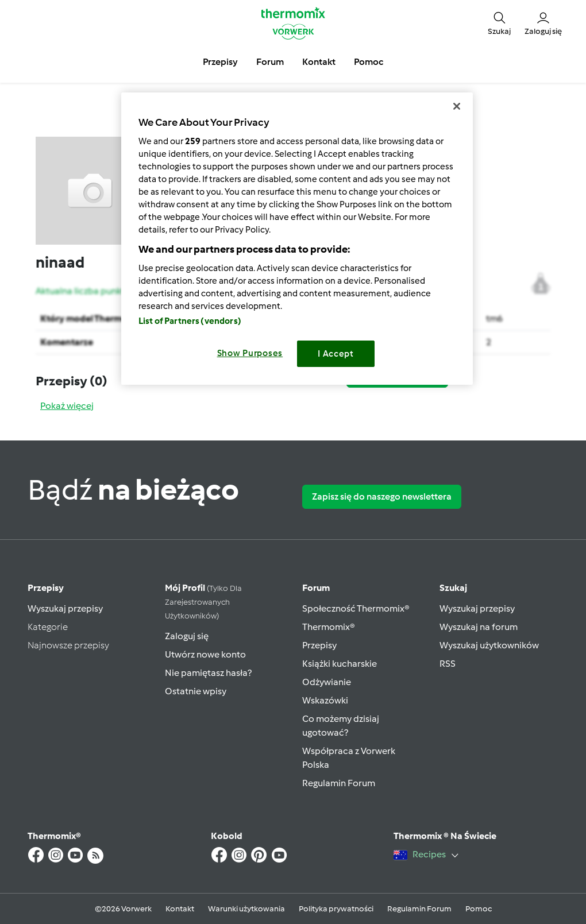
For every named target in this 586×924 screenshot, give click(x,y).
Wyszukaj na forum (479, 627)
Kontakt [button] (319, 62)
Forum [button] (270, 62)
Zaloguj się (187, 636)
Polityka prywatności (336, 909)
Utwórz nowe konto (205, 654)
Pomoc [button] (369, 62)
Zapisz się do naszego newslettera (382, 496)
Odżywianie (327, 682)
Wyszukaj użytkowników (489, 645)
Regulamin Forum (339, 783)
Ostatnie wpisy (196, 691)
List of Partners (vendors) (190, 321)
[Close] (457, 106)
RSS (448, 664)
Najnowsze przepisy (68, 645)
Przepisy (46, 588)
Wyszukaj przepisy (65, 608)
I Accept (336, 354)
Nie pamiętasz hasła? (208, 673)
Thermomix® (329, 627)
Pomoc (479, 909)
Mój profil (203, 602)
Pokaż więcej (67, 406)
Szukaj (453, 588)
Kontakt (180, 909)
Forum (316, 588)
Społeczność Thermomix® (356, 608)
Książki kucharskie (340, 664)
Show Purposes (250, 353)
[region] (297, 239)
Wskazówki (325, 700)
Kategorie (48, 627)
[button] (499, 23)
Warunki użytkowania (246, 909)
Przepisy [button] (220, 62)
